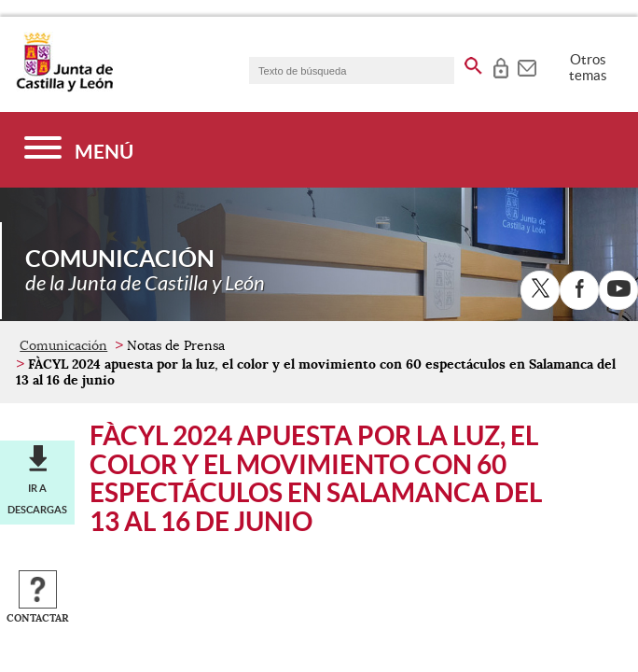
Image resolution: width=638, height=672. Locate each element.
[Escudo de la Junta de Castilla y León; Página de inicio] (64, 88)
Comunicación (63, 345)
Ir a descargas (37, 498)
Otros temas (588, 67)
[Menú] (79, 150)
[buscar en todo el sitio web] (473, 63)
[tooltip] (500, 65)
